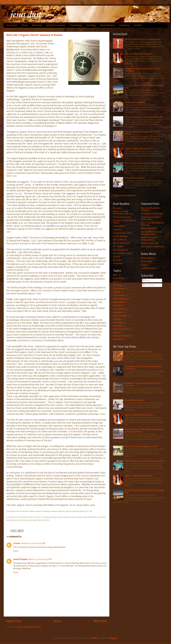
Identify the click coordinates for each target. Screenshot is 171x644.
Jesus (116, 282)
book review (119, 289)
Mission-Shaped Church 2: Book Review (142, 40)
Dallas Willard (119, 226)
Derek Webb (147, 262)
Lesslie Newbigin (121, 237)
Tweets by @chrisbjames (124, 196)
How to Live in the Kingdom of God (141, 447)
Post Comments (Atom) (30, 627)
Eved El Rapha (20, 560)
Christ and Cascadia (122, 217)
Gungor (145, 265)
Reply (16, 551)
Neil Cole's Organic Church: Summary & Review (34, 35)
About (25, 25)
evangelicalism (120, 309)
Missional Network (122, 243)
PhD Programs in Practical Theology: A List (144, 163)
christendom (119, 295)
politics (116, 333)
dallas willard (119, 302)
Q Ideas (117, 257)
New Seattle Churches (123, 253)
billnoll (95, 638)
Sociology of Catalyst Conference (151, 218)
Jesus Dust (12, 25)
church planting (120, 299)
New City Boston (121, 250)
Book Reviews (108, 25)
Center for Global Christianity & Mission (123, 213)
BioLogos (118, 208)
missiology (118, 323)
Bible (115, 275)
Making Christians (149, 229)
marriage (117, 319)
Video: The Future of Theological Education (144, 117)
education (118, 306)
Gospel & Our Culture (123, 233)
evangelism (118, 312)
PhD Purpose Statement (152, 247)
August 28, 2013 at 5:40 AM (33, 544)
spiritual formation (122, 336)
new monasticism (121, 329)
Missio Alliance (120, 240)
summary (117, 339)
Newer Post (14, 621)
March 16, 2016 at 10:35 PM (40, 560)
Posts (146, 280)
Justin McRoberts (149, 268)
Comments (149, 285)
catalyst (117, 292)
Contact (138, 25)
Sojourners (118, 264)
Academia (124, 25)
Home (57, 621)
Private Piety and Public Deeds (138, 352)
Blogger (113, 638)
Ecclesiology (76, 25)
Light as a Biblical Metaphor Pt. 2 (139, 149)
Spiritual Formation (56, 25)
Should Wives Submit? (135, 178)
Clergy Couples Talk (150, 243)
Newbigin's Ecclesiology (152, 214)
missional (117, 326)
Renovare (117, 260)
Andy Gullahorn (148, 258)
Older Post (100, 621)
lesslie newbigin (120, 316)
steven (17, 544)
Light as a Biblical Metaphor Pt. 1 (139, 54)
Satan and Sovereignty (135, 103)
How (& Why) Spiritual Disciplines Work (151, 233)
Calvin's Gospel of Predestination (149, 239)
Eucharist (117, 230)
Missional (37, 25)
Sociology (91, 25)
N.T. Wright (118, 247)
